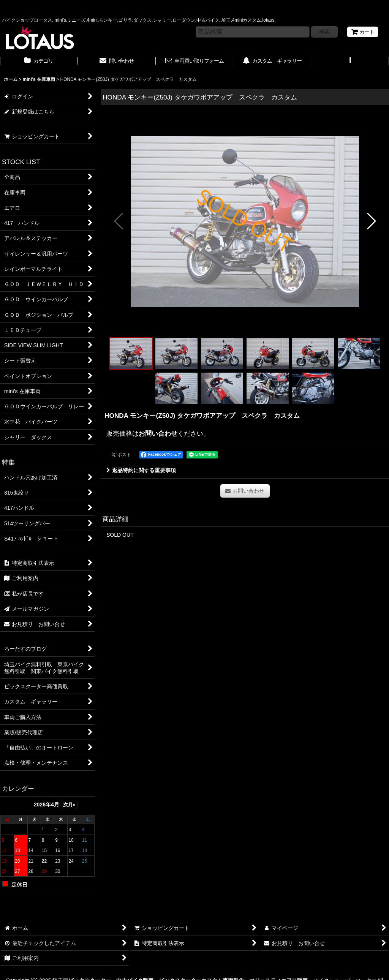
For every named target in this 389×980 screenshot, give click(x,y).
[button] (350, 62)
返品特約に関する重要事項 (141, 470)
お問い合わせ (158, 433)
